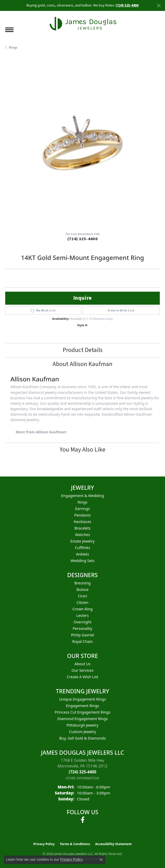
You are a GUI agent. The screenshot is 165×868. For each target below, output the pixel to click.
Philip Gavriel (83, 635)
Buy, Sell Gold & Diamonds (83, 738)
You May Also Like (82, 450)
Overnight (82, 622)
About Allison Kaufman (82, 364)
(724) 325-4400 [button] (127, 5)
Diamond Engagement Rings (82, 719)
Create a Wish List (83, 677)
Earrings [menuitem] (82, 509)
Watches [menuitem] (82, 535)
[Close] (159, 6)
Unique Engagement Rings (82, 699)
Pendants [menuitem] (82, 515)
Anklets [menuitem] (82, 554)
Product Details (83, 350)
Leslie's (82, 615)
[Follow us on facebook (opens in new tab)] (83, 820)
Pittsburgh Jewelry (83, 725)
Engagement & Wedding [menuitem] (83, 496)
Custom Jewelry (82, 732)
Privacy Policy (44, 844)
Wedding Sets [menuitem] (82, 561)
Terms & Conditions (75, 844)
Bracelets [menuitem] (82, 528)
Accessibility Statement (113, 844)
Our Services (83, 670)
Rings (13, 47)
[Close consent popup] (101, 860)
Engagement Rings (82, 706)
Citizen (82, 602)
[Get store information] (83, 778)
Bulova (82, 589)
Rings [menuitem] (82, 502)
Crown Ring (82, 609)
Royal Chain (83, 641)
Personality (82, 628)
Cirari (82, 596)
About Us (82, 664)
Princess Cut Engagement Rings (82, 712)
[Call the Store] (82, 772)
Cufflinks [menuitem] (83, 548)
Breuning (82, 583)
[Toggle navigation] (9, 30)
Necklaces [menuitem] (82, 522)
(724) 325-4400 (83, 239)
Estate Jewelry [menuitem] (82, 541)
